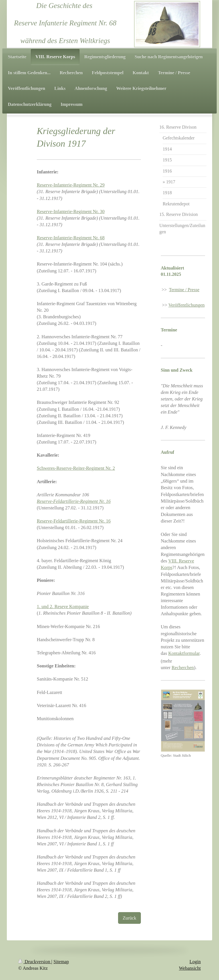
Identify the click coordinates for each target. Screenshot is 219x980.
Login (195, 962)
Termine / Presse (184, 290)
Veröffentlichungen (186, 305)
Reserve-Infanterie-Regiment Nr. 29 (71, 185)
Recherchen (183, 668)
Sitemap (61, 962)
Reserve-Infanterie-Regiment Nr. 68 (71, 238)
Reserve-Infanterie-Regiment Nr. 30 (71, 211)
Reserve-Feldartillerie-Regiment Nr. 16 (74, 521)
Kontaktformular (184, 653)
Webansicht (190, 968)
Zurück (129, 918)
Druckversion (35, 962)
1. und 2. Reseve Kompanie (63, 607)
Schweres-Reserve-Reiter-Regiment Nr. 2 (76, 468)
